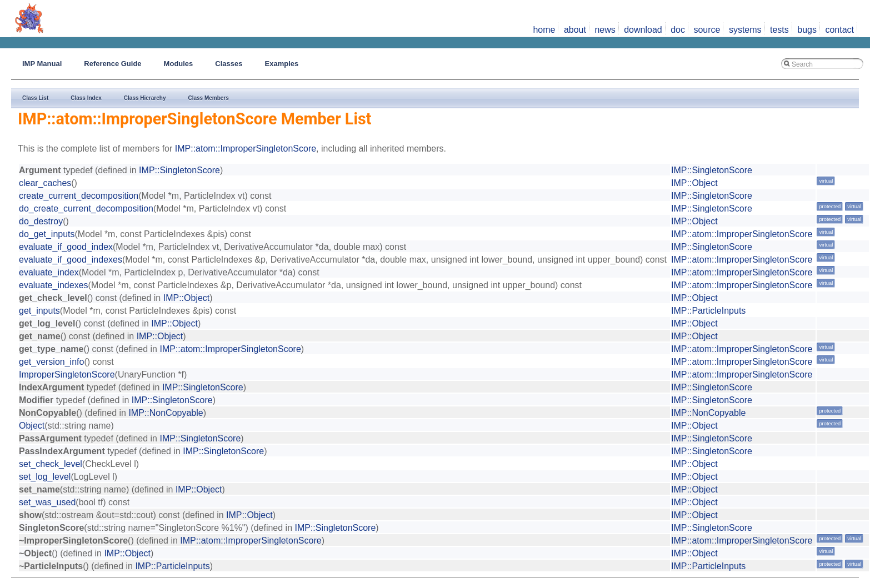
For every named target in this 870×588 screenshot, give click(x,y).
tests (779, 30)
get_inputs (39, 311)
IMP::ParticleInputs (708, 311)
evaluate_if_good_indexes (71, 260)
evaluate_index (49, 272)
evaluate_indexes (54, 285)
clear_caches (45, 183)
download (643, 30)
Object (32, 426)
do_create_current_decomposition (86, 208)
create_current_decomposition (79, 196)
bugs (807, 30)
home (544, 30)
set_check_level (51, 464)
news (605, 30)
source (707, 30)
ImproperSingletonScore (67, 375)
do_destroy (41, 221)
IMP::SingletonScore (179, 170)
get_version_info (51, 362)
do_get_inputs (47, 234)
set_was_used (47, 502)
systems (745, 30)
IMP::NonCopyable (166, 413)
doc (678, 30)
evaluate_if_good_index (66, 247)
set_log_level (45, 477)
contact (839, 30)
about (575, 30)
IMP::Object (694, 183)
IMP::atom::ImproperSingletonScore (246, 149)
